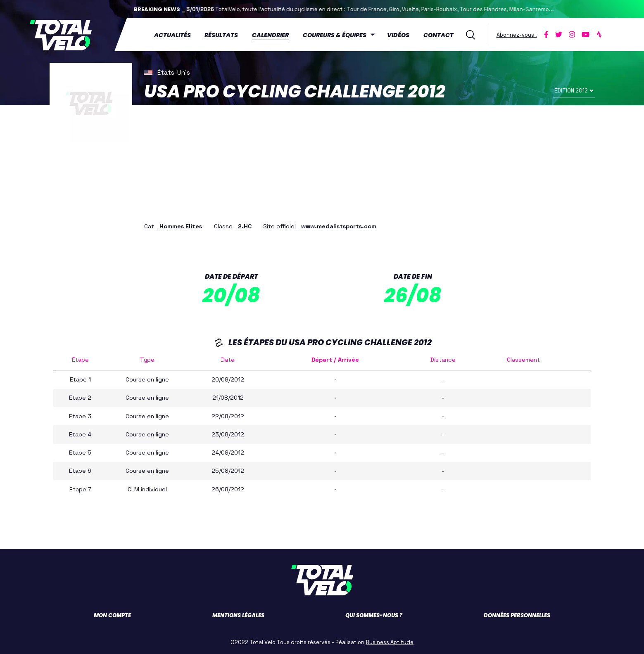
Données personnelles (517, 615)
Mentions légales (238, 615)
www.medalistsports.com (339, 226)
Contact (438, 35)
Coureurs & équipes (335, 35)
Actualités (172, 35)
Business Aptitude (390, 642)
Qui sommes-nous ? (374, 615)
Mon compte (112, 615)
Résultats (222, 35)
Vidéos (398, 35)
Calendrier (271, 35)
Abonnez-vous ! (517, 34)
